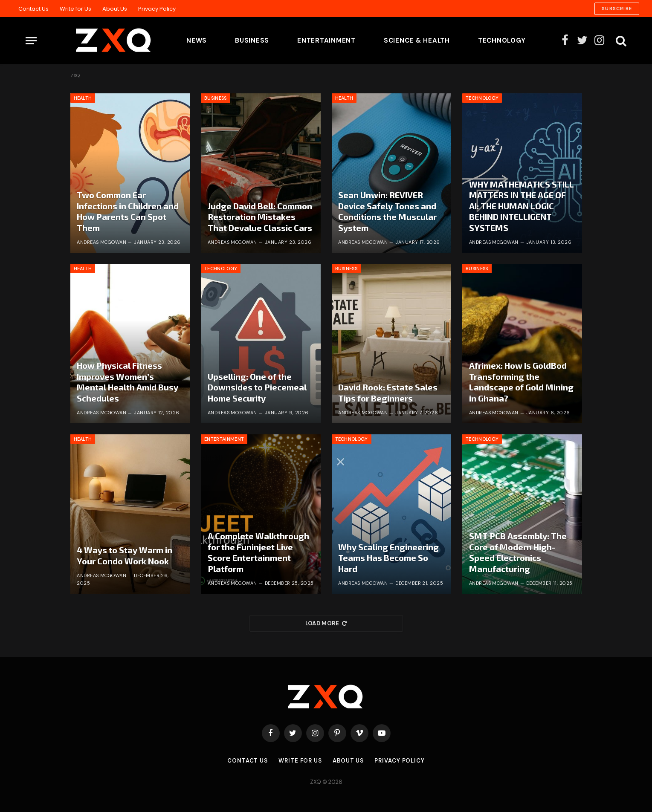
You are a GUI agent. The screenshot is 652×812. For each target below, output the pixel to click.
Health (83, 98)
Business (252, 40)
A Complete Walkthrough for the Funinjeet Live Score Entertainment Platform (258, 552)
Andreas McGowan (101, 242)
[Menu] (31, 41)
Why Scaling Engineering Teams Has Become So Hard (388, 558)
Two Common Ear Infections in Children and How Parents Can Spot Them (128, 211)
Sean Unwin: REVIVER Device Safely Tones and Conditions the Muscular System (387, 211)
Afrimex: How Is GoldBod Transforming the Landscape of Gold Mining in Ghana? (521, 382)
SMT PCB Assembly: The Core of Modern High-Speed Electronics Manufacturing (518, 552)
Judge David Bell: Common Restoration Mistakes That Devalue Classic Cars (260, 217)
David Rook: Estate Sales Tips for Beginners (388, 393)
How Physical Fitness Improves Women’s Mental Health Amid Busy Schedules (128, 382)
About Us (115, 9)
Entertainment (326, 40)
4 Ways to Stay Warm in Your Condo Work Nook (125, 555)
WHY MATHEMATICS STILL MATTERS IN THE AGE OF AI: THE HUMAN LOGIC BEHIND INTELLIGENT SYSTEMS (522, 206)
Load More (326, 623)
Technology (502, 40)
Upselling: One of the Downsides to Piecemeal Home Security (257, 387)
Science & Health (417, 40)
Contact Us (33, 9)
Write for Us (75, 9)
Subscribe (617, 9)
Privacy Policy (157, 9)
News (197, 40)
